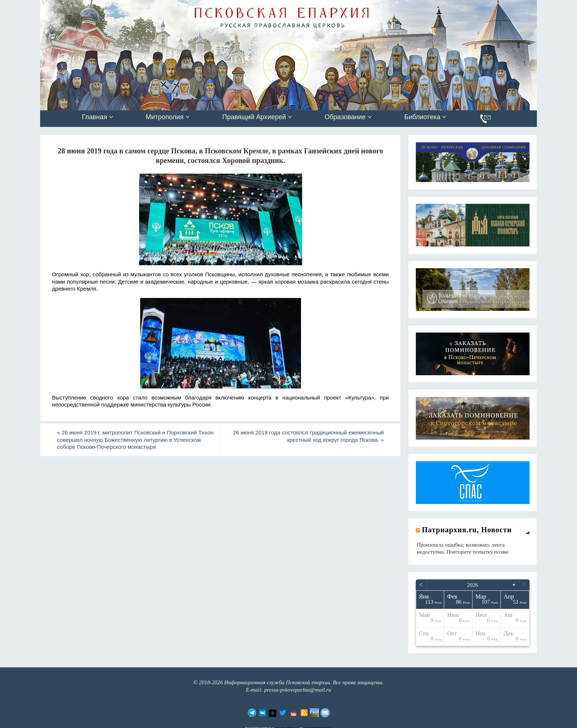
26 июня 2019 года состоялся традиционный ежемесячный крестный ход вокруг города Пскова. (308, 436)
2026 (472, 585)
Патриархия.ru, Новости (467, 530)
